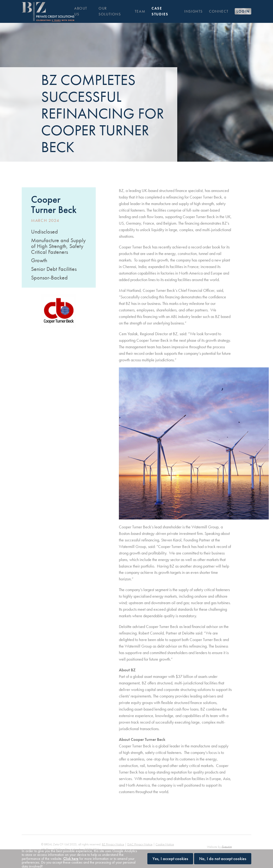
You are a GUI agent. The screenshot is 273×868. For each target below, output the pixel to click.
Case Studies (160, 11)
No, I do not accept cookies (223, 859)
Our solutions (110, 11)
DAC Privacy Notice (140, 834)
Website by (219, 837)
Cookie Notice (165, 834)
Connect (219, 11)
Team (140, 11)
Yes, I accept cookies (170, 859)
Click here (71, 859)
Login (243, 11)
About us (81, 11)
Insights (193, 11)
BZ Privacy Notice (113, 834)
